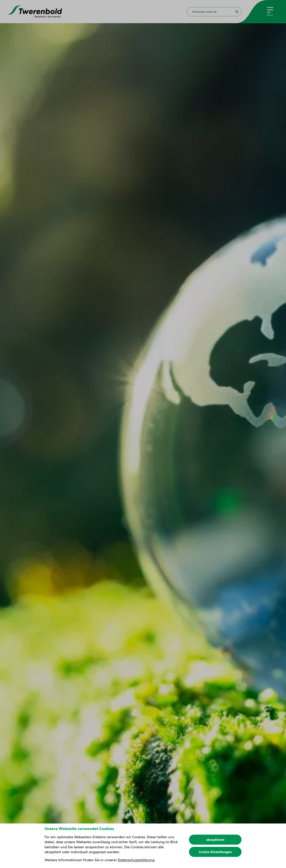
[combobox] (214, 12)
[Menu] (270, 12)
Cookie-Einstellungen (215, 852)
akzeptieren (215, 840)
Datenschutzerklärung (136, 860)
